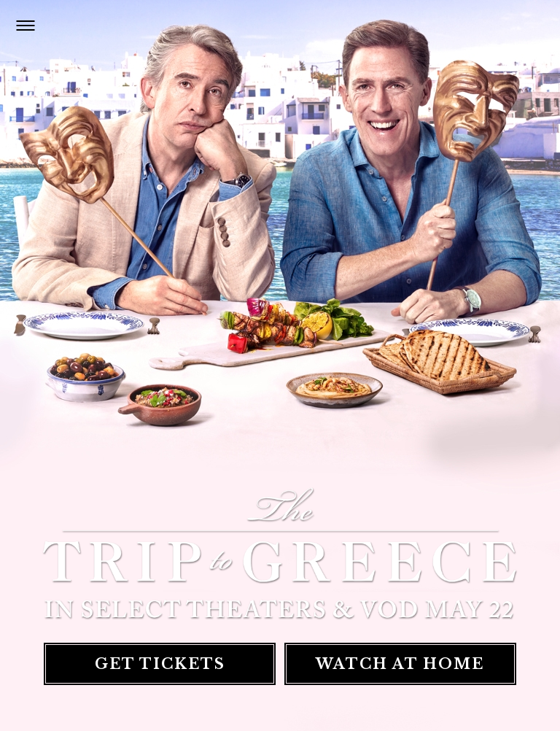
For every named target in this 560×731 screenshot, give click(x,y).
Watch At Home (398, 665)
